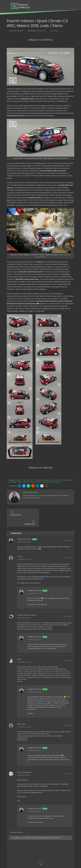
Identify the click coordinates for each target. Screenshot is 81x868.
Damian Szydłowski (24, 475)
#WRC (19, 418)
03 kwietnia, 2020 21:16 (34, 529)
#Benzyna (18, 416)
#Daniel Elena (39, 416)
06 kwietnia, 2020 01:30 (34, 576)
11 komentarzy (54, 31)
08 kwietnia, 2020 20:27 (24, 663)
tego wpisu (63, 205)
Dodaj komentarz (16, 768)
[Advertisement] (40, 39)
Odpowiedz (68, 476)
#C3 (24, 416)
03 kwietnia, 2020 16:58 (24, 495)
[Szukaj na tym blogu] (40, 836)
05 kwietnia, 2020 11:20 (24, 554)
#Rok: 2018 (60, 416)
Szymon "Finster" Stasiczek (27, 551)
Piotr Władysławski (24, 708)
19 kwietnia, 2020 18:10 (24, 711)
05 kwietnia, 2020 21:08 (24, 598)
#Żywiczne (58, 418)
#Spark (14, 418)
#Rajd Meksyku (50, 416)
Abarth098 (21, 660)
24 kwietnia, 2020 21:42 (34, 747)
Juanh (19, 595)
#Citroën (30, 416)
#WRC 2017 (26, 418)
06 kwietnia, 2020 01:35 (34, 628)
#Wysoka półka (48, 418)
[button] (19, 422)
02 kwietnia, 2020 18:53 (24, 478)
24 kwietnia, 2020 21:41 (34, 686)
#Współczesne (36, 418)
